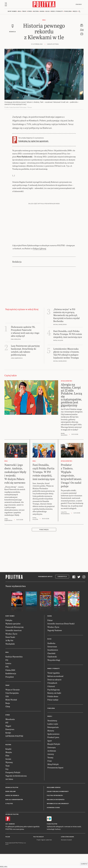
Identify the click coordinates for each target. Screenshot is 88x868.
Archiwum (52, 765)
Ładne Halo (49, 854)
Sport (50, 755)
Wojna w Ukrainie (13, 704)
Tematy (50, 772)
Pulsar (50, 634)
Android (12, 838)
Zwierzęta (52, 762)
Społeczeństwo (53, 748)
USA (7, 710)
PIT (7, 737)
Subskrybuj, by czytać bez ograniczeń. (34, 141)
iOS (7, 838)
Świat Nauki (10, 651)
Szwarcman (52, 661)
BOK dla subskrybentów (14, 814)
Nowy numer (12, 11)
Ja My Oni (9, 655)
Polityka (9, 634)
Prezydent (10, 691)
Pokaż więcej (44, 544)
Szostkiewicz (53, 664)
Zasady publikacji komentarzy (58, 806)
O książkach (52, 697)
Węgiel (8, 740)
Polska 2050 (10, 684)
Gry (7, 783)
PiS (7, 674)
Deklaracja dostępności (56, 814)
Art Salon (9, 793)
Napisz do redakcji (12, 810)
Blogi (48, 11)
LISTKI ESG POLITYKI (14, 750)
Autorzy (51, 768)
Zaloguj (79, 4)
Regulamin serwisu (54, 802)
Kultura (36, 11)
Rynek (30, 11)
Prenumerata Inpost (45, 591)
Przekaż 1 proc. (53, 752)
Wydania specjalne (13, 638)
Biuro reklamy (11, 806)
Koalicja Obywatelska (14, 671)
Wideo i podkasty (57, 11)
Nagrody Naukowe (55, 644)
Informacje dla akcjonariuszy (58, 818)
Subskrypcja (62, 591)
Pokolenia (68, 11)
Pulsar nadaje (53, 714)
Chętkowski (52, 671)
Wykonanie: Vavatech (66, 854)
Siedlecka (51, 657)
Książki (8, 763)
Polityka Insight (39, 851)
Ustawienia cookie (53, 822)
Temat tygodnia (54, 687)
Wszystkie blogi (54, 674)
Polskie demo (53, 710)
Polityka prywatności (55, 810)
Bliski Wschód (11, 714)
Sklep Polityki (53, 778)
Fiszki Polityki (52, 838)
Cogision (43, 854)
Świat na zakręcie (54, 694)
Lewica (8, 677)
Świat (24, 11)
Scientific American (14, 644)
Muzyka (9, 766)
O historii (51, 700)
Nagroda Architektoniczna (16, 790)
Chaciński (51, 667)
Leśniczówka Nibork (67, 851)
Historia (51, 745)
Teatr (8, 780)
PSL (7, 681)
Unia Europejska (12, 707)
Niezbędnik (10, 658)
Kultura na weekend (55, 690)
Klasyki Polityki (54, 758)
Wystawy (9, 776)
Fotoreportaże (53, 741)
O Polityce (9, 818)
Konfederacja (11, 688)
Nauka (42, 11)
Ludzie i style (53, 738)
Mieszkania (10, 733)
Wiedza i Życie (11, 648)
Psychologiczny (54, 704)
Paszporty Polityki (13, 786)
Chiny (8, 721)
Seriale (8, 773)
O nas (50, 775)
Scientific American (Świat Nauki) (61, 638)
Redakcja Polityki (12, 802)
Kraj (19, 11)
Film (7, 770)
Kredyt (8, 747)
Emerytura (10, 744)
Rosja (8, 717)
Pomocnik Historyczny (15, 641)
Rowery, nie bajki (54, 707)
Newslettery (52, 735)
